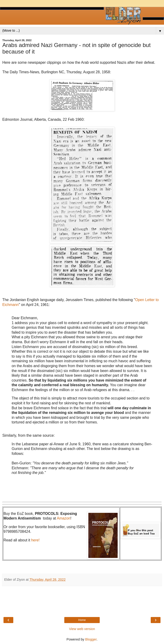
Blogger (91, 639)
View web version (82, 629)
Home (82, 620)
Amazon (64, 518)
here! (35, 540)
